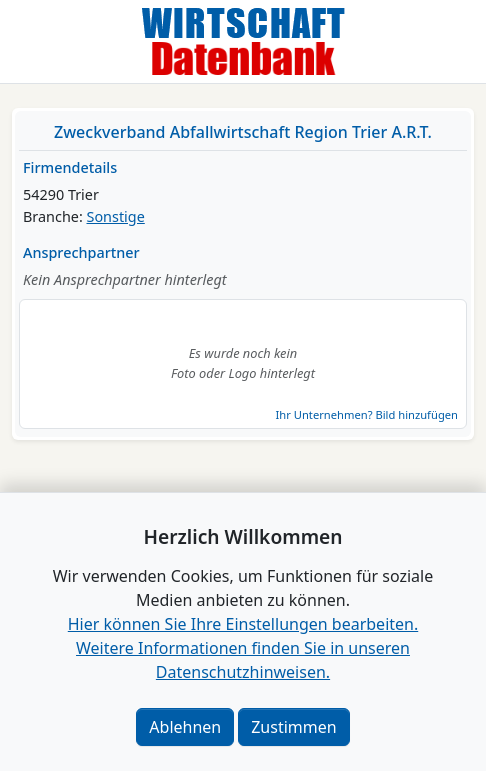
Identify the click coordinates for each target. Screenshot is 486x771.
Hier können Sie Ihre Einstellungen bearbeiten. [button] (243, 624)
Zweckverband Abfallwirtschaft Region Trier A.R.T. (243, 132)
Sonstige (116, 216)
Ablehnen (185, 727)
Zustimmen (293, 727)
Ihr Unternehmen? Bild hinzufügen (367, 414)
